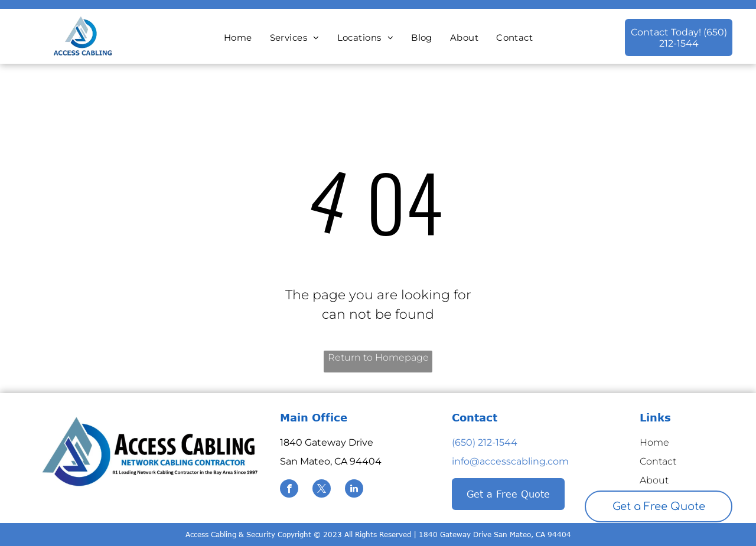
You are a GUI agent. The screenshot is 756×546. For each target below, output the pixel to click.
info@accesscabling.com (510, 461)
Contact (658, 461)
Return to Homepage (378, 357)
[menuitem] (238, 38)
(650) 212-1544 (485, 442)
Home (654, 442)
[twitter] (322, 490)
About (654, 480)
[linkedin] (354, 490)
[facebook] (289, 490)
